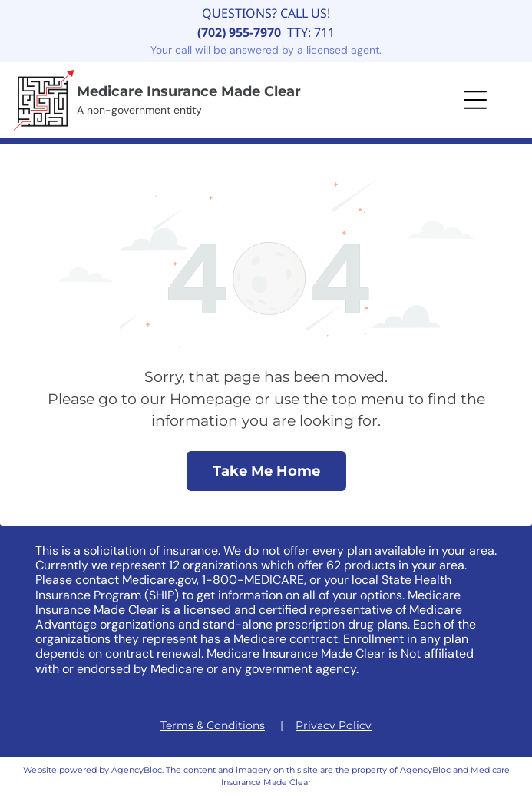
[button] (475, 100)
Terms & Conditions (213, 725)
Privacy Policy (334, 725)
